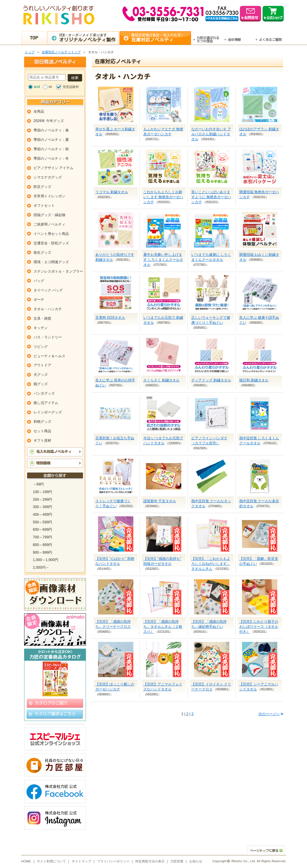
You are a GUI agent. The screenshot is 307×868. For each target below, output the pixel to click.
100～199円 (43, 492)
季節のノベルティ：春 (51, 130)
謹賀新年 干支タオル (160, 501)
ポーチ (39, 300)
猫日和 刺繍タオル (254, 380)
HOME (26, 861)
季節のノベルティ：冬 (51, 158)
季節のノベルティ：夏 (51, 140)
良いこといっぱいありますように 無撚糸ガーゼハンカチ (211, 197)
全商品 (39, 111)
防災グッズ (42, 187)
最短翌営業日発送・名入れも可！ (161, 38)
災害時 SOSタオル (110, 318)
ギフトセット (44, 206)
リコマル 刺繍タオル (112, 192)
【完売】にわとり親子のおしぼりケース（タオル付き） (259, 627)
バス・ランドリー (48, 337)
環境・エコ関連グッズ (51, 262)
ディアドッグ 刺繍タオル (211, 380)
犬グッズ (41, 375)
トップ (30, 52)
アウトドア (42, 365)
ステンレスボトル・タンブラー (58, 271)
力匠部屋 (177, 861)
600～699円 (43, 530)
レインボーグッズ (48, 412)
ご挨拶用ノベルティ (49, 224)
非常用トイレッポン (49, 196)
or (50, 87)
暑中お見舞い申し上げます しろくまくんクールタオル (163, 260)
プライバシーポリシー (113, 861)
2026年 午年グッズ (49, 121)
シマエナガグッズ (48, 177)
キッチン (41, 328)
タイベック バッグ (48, 290)
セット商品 (42, 431)
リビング (41, 347)
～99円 (39, 484)
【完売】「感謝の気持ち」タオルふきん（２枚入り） (163, 627)
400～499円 (43, 515)
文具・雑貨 (42, 318)
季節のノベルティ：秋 (51, 149)
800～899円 (43, 545)
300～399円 (43, 507)
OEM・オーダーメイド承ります (89, 38)
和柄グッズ (42, 422)
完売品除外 (71, 87)
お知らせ (196, 861)
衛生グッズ (42, 253)
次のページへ (269, 714)
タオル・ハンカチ (48, 309)
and (37, 87)
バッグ (39, 281)
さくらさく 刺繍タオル (161, 380)
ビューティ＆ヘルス (49, 356)
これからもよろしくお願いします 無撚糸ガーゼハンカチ (163, 197)
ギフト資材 (42, 440)
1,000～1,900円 (46, 560)
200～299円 (43, 500)
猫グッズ (41, 384)
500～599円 (43, 522)
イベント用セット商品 (51, 234)
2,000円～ (41, 567)
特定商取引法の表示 (150, 861)
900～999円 (43, 552)
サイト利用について (51, 861)
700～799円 (43, 537)
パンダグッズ (44, 393)
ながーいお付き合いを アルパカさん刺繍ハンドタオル (211, 134)
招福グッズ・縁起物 (49, 215)
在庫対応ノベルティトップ (61, 52)
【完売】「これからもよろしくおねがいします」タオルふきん (211, 564)
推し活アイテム (46, 403)
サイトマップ (82, 861)
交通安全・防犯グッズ (51, 243)
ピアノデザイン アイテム (53, 168)
